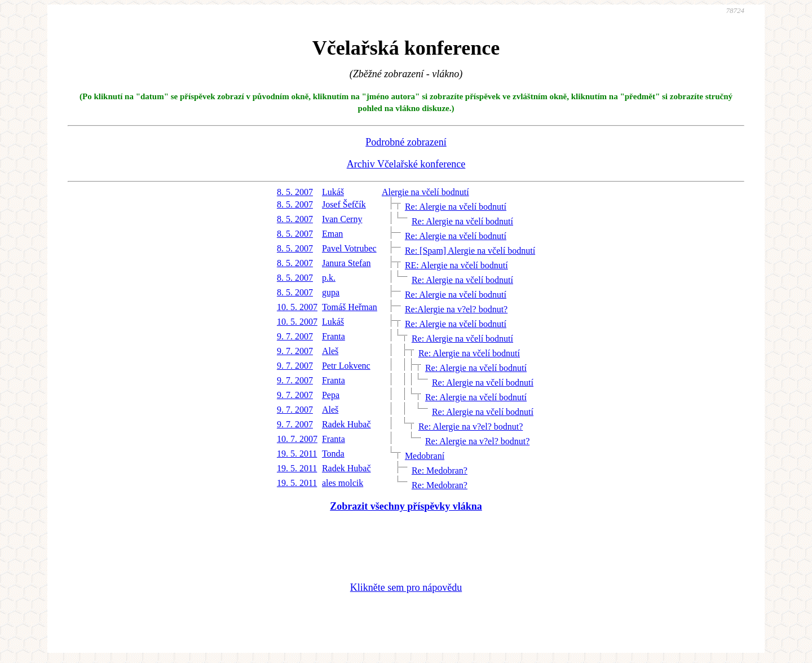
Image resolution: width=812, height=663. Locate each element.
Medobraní (425, 456)
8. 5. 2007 (295, 192)
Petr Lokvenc (346, 366)
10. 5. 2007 (297, 307)
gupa (331, 292)
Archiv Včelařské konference (406, 164)
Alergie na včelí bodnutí (425, 192)
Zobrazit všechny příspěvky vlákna (406, 506)
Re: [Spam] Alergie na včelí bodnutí (470, 251)
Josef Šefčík (344, 204)
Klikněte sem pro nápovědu (406, 587)
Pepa (331, 395)
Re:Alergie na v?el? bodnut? (456, 309)
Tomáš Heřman (350, 307)
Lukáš (333, 192)
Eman (332, 234)
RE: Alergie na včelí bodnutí (456, 265)
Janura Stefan (347, 263)
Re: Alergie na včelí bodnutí (456, 207)
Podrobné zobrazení (406, 142)
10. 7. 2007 (297, 439)
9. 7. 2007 (295, 336)
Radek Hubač (347, 424)
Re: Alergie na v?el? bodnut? (471, 426)
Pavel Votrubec (349, 248)
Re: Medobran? (440, 470)
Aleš (330, 351)
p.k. (329, 278)
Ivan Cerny (342, 219)
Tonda (333, 454)
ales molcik (343, 483)
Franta (334, 336)
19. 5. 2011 (297, 454)
